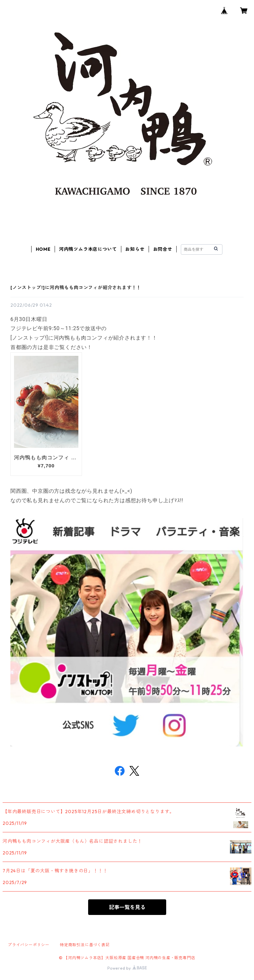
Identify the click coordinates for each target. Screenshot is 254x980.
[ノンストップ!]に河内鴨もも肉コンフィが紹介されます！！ (76, 288)
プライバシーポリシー (29, 945)
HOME (43, 249)
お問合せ (163, 249)
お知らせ (135, 249)
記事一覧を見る (127, 907)
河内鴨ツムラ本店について (88, 249)
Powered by (127, 968)
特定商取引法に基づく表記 (85, 945)
